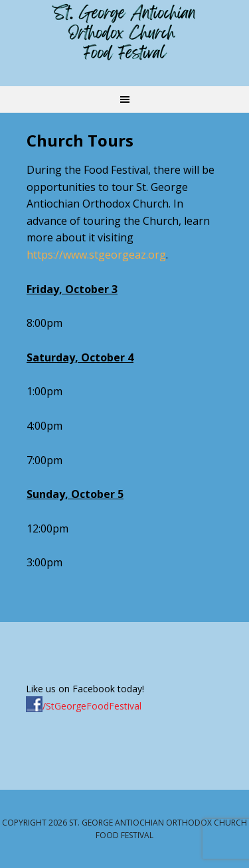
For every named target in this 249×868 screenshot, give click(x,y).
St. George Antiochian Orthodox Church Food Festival (125, 33)
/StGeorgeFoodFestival (84, 706)
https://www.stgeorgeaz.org (96, 255)
